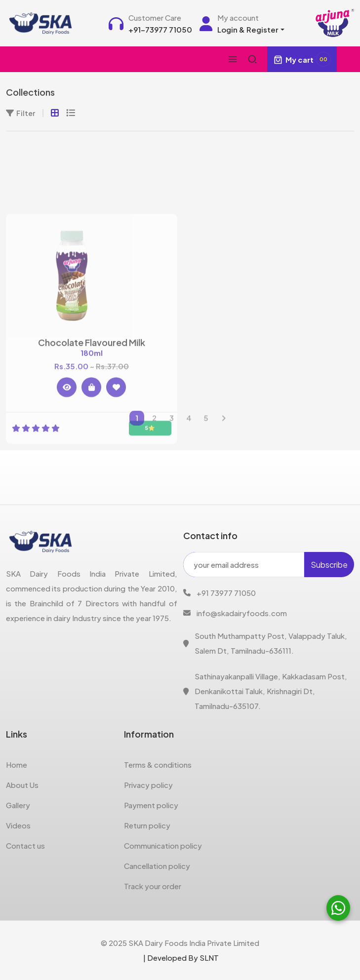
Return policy (147, 825)
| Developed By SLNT (180, 958)
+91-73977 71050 (160, 29)
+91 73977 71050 (226, 593)
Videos (18, 825)
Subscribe (329, 565)
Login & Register (248, 29)
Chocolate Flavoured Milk (92, 493)
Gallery (18, 805)
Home (17, 764)
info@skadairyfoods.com (242, 613)
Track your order (153, 886)
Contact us (25, 845)
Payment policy (151, 805)
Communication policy (163, 845)
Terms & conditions (158, 764)
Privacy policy (148, 785)
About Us (22, 785)
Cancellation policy (157, 866)
